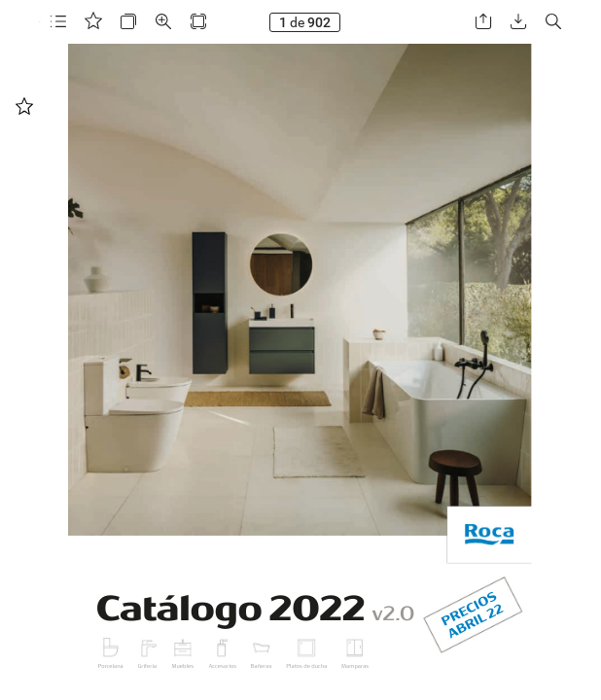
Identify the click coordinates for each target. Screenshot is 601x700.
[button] (58, 22)
